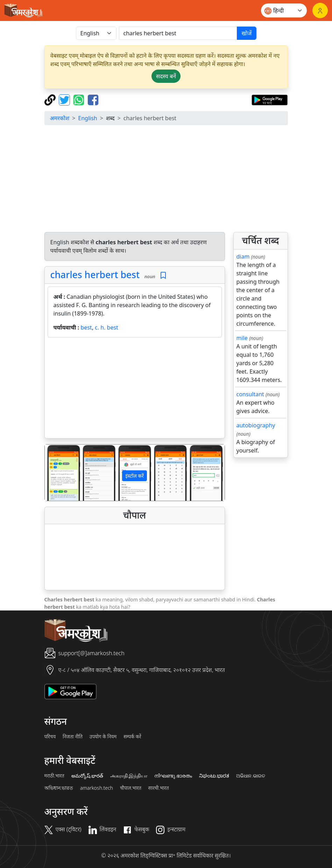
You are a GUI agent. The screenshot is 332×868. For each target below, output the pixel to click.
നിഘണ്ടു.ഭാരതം (173, 776)
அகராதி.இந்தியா (129, 776)
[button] (58, 473)
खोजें (246, 33)
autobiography (256, 425)
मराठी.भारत (54, 776)
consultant (250, 394)
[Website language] (284, 10)
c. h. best (107, 327)
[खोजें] (178, 33)
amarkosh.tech (97, 788)
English (87, 118)
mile (242, 338)
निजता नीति (73, 737)
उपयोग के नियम (103, 737)
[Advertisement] (166, 180)
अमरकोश (60, 118)
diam (243, 256)
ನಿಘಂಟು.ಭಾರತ (214, 776)
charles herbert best (95, 275)
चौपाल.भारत (131, 788)
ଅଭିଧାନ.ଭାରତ (250, 776)
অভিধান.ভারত (59, 788)
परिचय (50, 737)
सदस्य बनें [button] (166, 76)
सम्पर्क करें (132, 737)
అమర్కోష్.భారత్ (87, 776)
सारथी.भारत (159, 788)
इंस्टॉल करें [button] (135, 476)
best (86, 327)
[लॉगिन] (320, 10)
